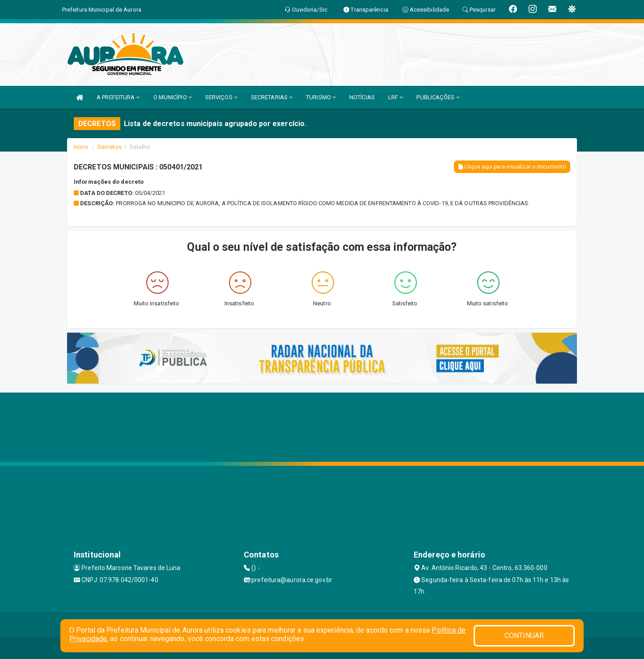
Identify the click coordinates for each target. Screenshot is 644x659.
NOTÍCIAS (362, 97)
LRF (396, 97)
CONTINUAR (524, 636)
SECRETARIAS (272, 97)
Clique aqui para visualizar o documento (512, 167)
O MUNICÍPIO (173, 97)
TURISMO (321, 97)
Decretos (110, 147)
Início (81, 147)
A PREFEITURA (118, 97)
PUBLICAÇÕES (438, 97)
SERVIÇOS (221, 97)
